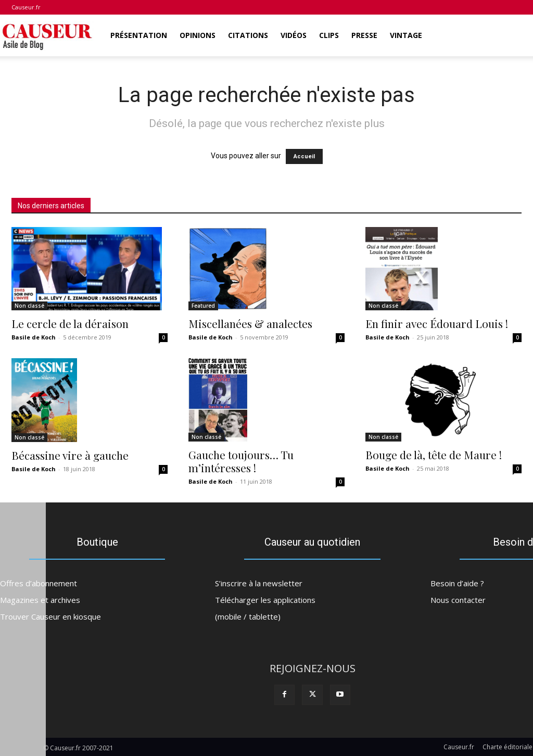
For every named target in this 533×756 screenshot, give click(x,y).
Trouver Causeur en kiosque (50, 615)
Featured (203, 306)
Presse (364, 35)
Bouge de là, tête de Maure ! (434, 455)
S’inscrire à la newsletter (259, 582)
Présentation (139, 35)
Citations (248, 35)
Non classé (29, 306)
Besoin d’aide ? (457, 582)
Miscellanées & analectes (250, 323)
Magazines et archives (40, 598)
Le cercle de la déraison (70, 323)
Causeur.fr (26, 7)
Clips (329, 35)
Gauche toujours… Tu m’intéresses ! (241, 461)
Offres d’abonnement (39, 582)
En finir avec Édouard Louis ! (437, 323)
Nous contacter (458, 598)
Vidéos (294, 35)
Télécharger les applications (265, 598)
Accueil (304, 156)
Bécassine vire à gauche (70, 455)
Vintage (406, 35)
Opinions (198, 35)
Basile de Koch (34, 337)
